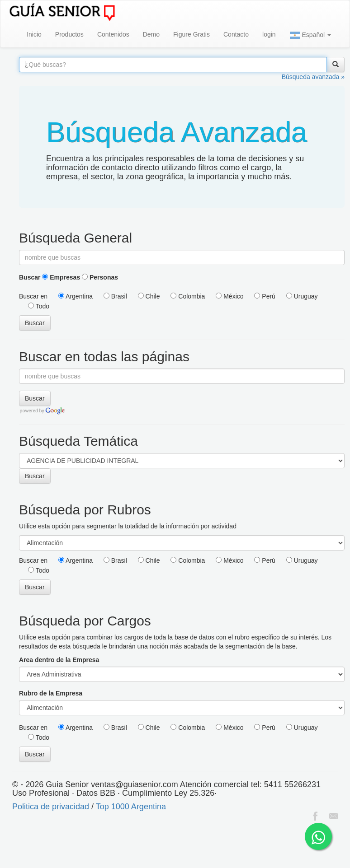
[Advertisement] (165, 845)
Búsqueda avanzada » (313, 77)
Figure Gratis (192, 34)
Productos (69, 34)
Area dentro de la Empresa (59, 660)
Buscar (30, 277)
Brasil (115, 296)
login (269, 34)
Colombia (188, 296)
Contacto (236, 34)
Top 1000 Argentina (131, 807)
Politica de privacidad (51, 807)
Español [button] (310, 35)
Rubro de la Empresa (51, 693)
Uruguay (302, 296)
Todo (39, 306)
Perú (265, 296)
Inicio (34, 34)
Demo (151, 34)
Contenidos (113, 34)
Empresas (61, 277)
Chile (149, 296)
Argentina (76, 296)
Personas (100, 277)
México (229, 296)
